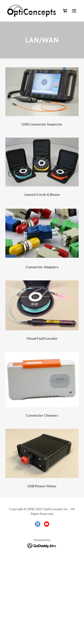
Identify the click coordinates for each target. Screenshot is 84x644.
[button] (74, 11)
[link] (31, 11)
